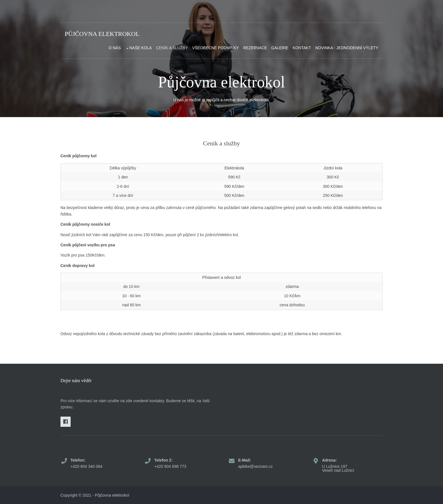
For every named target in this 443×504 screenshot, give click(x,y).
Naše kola (141, 48)
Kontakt (302, 48)
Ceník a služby (172, 48)
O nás (115, 48)
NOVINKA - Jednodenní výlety (347, 48)
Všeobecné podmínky (216, 48)
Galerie (280, 48)
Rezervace (255, 48)
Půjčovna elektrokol (102, 34)
